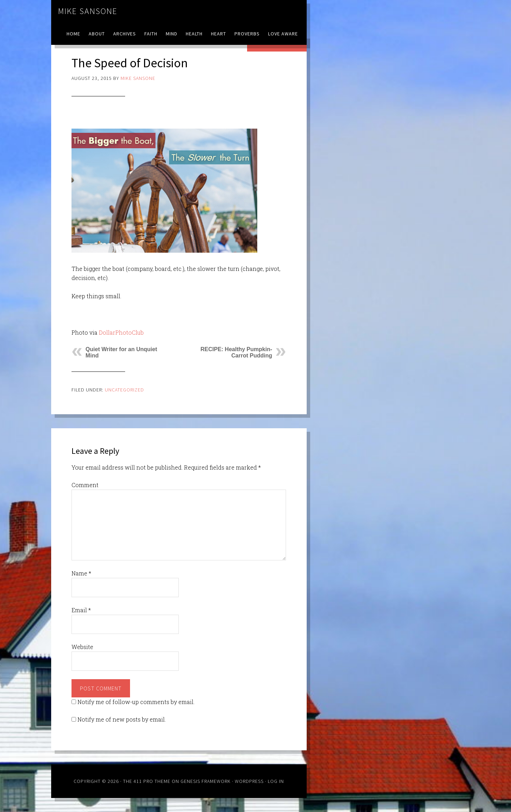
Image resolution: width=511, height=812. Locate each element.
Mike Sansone (88, 11)
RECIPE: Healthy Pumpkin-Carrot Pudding (236, 352)
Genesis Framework (206, 781)
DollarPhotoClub (121, 332)
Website (82, 647)
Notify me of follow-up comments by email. (136, 702)
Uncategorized (124, 390)
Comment (85, 485)
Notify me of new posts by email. (122, 719)
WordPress (249, 781)
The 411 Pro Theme (147, 781)
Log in (276, 781)
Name (81, 573)
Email (81, 610)
